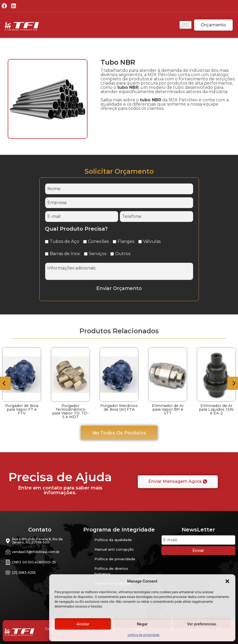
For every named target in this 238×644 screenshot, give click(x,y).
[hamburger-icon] (185, 25)
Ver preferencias (202, 624)
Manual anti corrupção (114, 549)
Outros (120, 254)
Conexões (96, 241)
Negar (142, 624)
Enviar (198, 550)
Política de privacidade (115, 559)
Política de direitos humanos (111, 571)
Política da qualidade (113, 540)
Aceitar (83, 624)
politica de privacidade (144, 635)
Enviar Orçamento (119, 288)
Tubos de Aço (62, 241)
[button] (227, 581)
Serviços (95, 254)
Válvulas (149, 241)
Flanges (124, 241)
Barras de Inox (62, 254)
